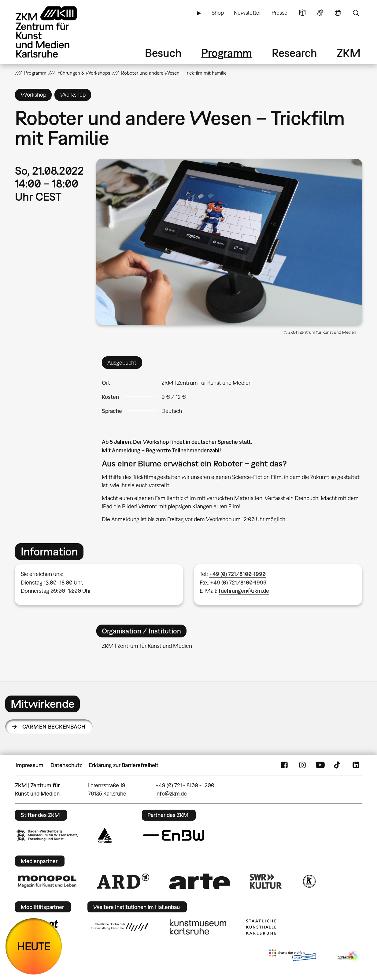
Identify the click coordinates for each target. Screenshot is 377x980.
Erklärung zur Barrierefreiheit (124, 765)
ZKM (349, 53)
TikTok (338, 765)
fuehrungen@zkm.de (244, 591)
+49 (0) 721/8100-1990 (237, 574)
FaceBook (284, 765)
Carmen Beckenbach (54, 727)
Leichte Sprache (302, 13)
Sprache (338, 13)
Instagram (302, 765)
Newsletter (248, 13)
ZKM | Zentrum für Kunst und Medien (207, 383)
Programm (227, 53)
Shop (218, 13)
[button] (229, 242)
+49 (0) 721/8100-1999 (238, 583)
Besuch (163, 53)
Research (294, 53)
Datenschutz (66, 765)
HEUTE (34, 946)
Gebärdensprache (320, 13)
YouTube (320, 765)
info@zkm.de (171, 794)
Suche (356, 13)
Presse (279, 13)
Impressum (30, 765)
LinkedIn (356, 765)
